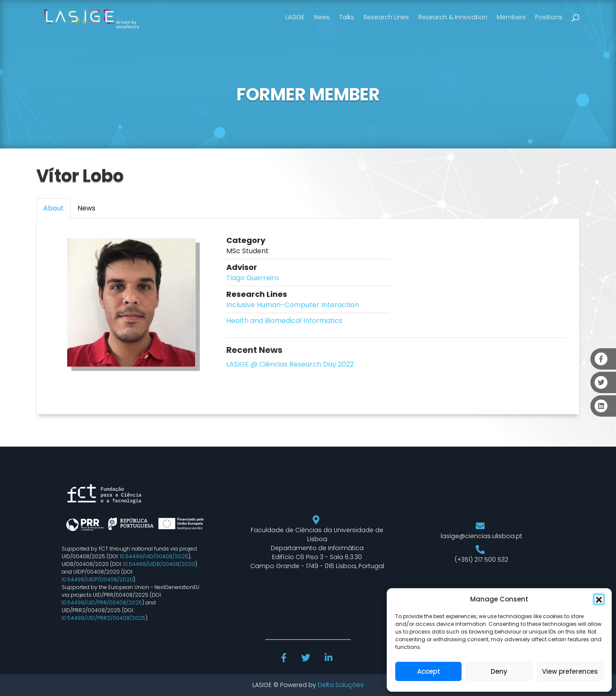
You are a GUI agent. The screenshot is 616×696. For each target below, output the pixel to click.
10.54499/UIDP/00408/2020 (97, 579)
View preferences (570, 671)
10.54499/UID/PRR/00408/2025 (102, 603)
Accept (429, 671)
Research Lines (386, 17)
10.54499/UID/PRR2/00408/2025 (104, 618)
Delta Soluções (341, 685)
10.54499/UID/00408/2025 (154, 556)
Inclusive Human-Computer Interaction (293, 305)
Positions (549, 17)
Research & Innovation (453, 17)
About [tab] (53, 208)
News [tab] (86, 208)
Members (511, 17)
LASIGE (295, 17)
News (322, 17)
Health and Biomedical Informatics (284, 321)
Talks (347, 17)
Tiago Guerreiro (253, 278)
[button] (599, 599)
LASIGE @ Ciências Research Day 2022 (290, 364)
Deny (499, 671)
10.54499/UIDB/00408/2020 (159, 564)
